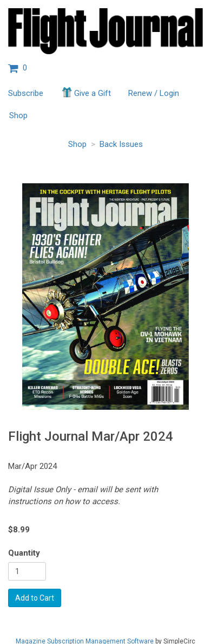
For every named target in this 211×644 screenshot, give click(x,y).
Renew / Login (154, 93)
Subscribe (26, 93)
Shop (18, 115)
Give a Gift (86, 92)
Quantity (24, 553)
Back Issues (121, 144)
